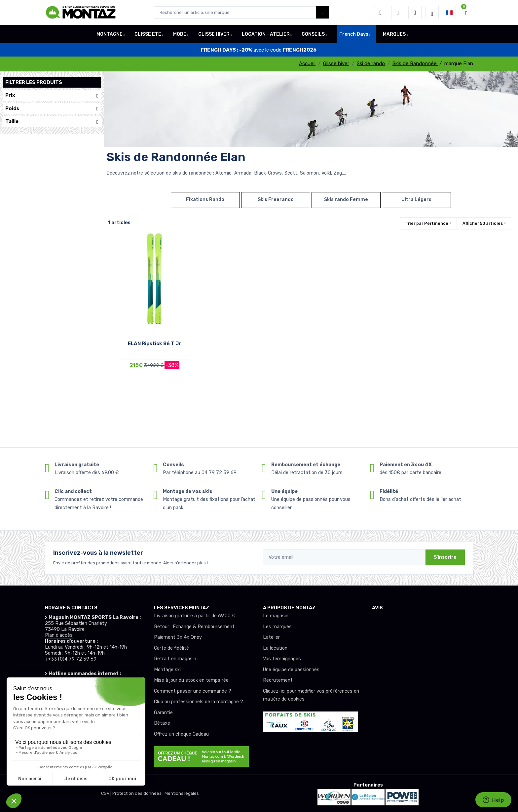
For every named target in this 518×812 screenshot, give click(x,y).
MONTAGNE (110, 34)
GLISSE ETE (148, 34)
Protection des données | (138, 793)
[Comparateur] (415, 13)
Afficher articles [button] (483, 223)
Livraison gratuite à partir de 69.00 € (195, 616)
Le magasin (276, 616)
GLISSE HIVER (214, 34)
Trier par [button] (427, 223)
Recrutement (278, 680)
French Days (354, 34)
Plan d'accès (59, 635)
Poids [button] (52, 109)
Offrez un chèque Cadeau (181, 734)
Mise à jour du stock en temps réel (192, 680)
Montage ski (167, 670)
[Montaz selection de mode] (432, 13)
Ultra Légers (416, 200)
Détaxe (162, 723)
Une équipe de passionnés (291, 670)
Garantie (163, 713)
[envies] (398, 13)
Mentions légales (182, 793)
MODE (180, 34)
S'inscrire (445, 557)
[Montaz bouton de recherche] (323, 12)
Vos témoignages (282, 659)
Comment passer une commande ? (193, 691)
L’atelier (271, 637)
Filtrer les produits (34, 82)
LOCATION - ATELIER (266, 34)
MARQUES (394, 34)
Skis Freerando (276, 200)
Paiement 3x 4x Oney (178, 637)
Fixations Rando (205, 200)
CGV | (107, 793)
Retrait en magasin (175, 659)
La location (275, 648)
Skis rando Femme (346, 200)
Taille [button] (52, 122)
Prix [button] (52, 95)
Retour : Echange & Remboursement (194, 627)
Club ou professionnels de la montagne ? (199, 702)
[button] (381, 13)
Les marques (277, 627)
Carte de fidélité (171, 648)
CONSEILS (313, 34)
